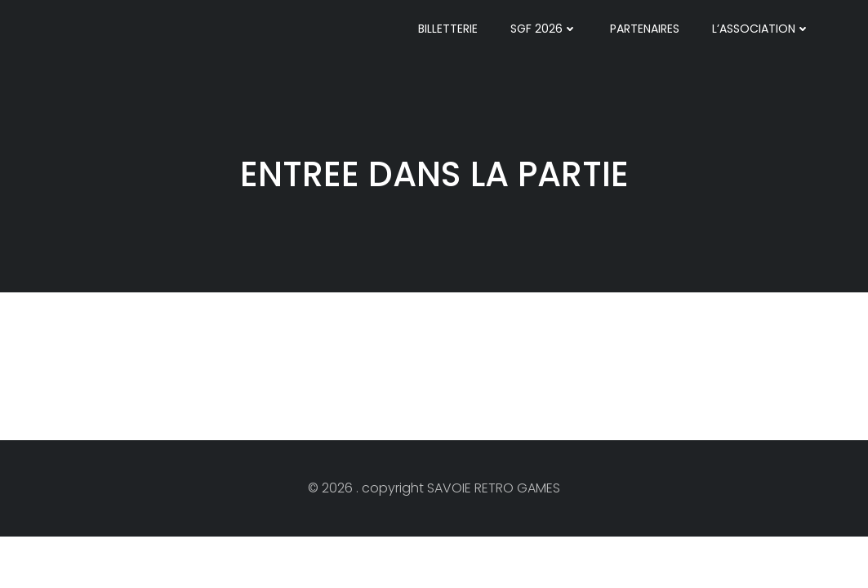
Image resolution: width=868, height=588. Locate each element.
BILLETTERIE (448, 29)
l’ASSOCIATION (761, 29)
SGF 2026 (544, 29)
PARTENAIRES (645, 29)
